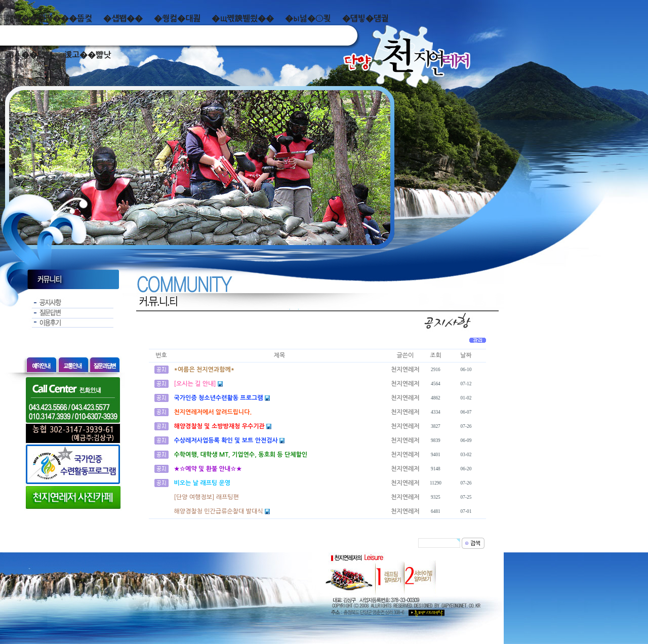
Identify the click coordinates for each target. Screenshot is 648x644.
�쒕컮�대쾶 (177, 18)
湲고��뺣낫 (87, 55)
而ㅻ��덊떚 (29, 55)
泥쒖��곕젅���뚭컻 (49, 18)
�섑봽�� (123, 18)
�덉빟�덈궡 (366, 18)
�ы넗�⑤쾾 (308, 18)
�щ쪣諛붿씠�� (243, 18)
